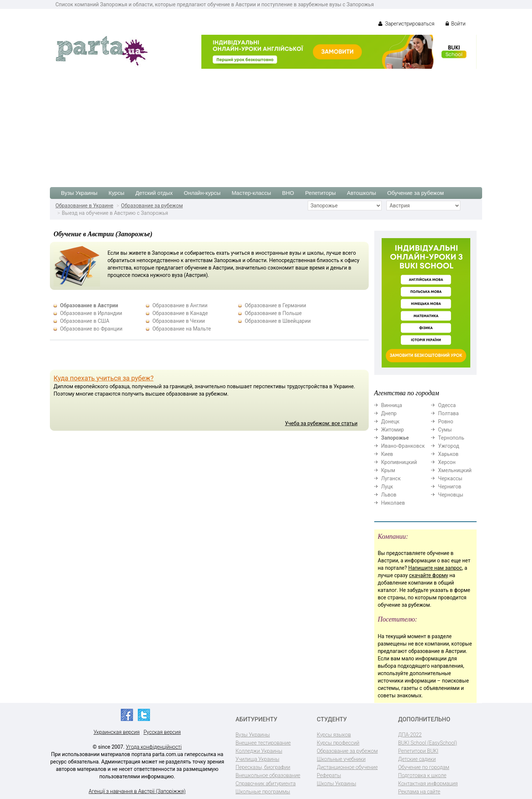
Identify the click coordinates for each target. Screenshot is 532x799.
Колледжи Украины (259, 751)
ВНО (288, 193)
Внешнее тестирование (263, 743)
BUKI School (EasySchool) (428, 743)
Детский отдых (154, 193)
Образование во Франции (91, 329)
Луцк (387, 487)
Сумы (445, 430)
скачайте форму (429, 575)
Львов (389, 495)
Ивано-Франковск (403, 446)
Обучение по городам (424, 767)
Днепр (389, 413)
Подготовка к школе (422, 775)
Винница (392, 405)
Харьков (448, 454)
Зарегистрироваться (406, 24)
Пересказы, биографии (263, 767)
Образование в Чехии (178, 321)
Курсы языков (334, 735)
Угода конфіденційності (154, 747)
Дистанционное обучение (347, 767)
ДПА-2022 (410, 735)
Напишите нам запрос (435, 568)
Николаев (393, 503)
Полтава (449, 413)
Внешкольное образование (268, 775)
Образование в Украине (84, 206)
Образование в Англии (180, 305)
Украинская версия (117, 732)
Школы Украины (337, 783)
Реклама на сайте (419, 792)
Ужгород (449, 446)
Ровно (446, 421)
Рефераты (329, 775)
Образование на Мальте (181, 329)
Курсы (117, 193)
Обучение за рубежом (415, 193)
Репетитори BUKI (418, 751)
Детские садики (417, 759)
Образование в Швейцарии (278, 321)
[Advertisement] (266, 124)
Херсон (447, 462)
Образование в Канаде (180, 313)
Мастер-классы (251, 193)
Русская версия (162, 732)
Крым (388, 470)
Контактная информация (428, 783)
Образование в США (85, 321)
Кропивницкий (399, 462)
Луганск (391, 478)
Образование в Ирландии (91, 313)
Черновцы (451, 495)
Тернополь (451, 438)
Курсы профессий (338, 743)
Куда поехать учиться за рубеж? (104, 378)
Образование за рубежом (152, 206)
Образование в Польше (273, 313)
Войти (456, 24)
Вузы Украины (79, 193)
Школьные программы (263, 792)
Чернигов (450, 487)
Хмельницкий (455, 470)
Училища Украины (258, 759)
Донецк (391, 421)
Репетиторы (320, 193)
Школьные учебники (341, 759)
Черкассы (450, 478)
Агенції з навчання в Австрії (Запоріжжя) (137, 791)
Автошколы (362, 193)
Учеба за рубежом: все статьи (321, 423)
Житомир (393, 430)
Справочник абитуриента (266, 783)
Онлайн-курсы (202, 193)
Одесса (447, 405)
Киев (387, 454)
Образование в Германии (275, 305)
